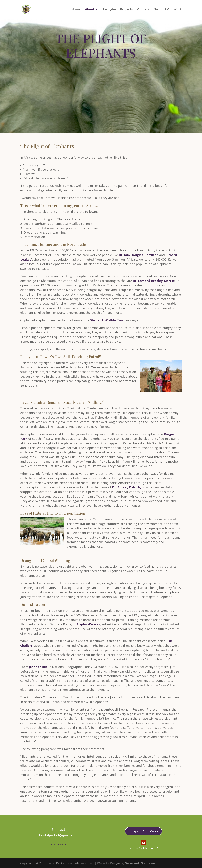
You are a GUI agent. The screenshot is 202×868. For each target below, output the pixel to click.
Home (76, 10)
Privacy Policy (58, 844)
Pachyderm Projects (118, 10)
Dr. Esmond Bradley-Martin (153, 281)
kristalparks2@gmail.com (58, 835)
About (90, 10)
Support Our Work (168, 10)
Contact (143, 10)
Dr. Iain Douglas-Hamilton (138, 255)
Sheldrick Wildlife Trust (108, 320)
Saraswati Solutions (140, 863)
